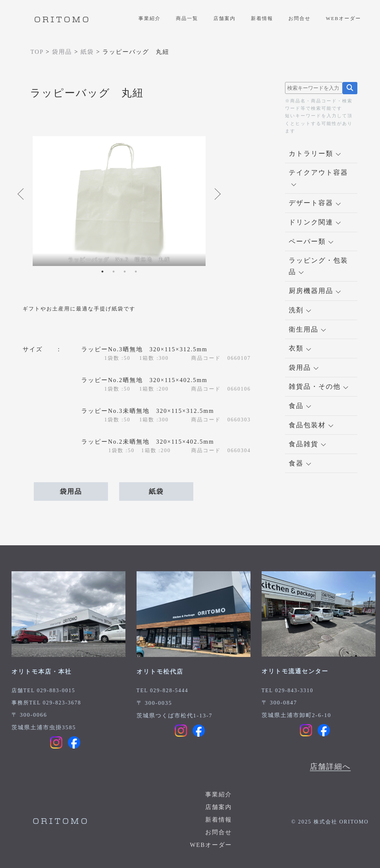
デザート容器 (315, 203)
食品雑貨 (307, 444)
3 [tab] (125, 272)
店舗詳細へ (330, 766)
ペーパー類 (311, 241)
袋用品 (71, 491)
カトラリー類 (315, 154)
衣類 (300, 348)
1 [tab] (102, 272)
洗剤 (300, 310)
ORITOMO (62, 20)
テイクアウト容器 (318, 177)
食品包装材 (311, 425)
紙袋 (156, 491)
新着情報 (262, 18)
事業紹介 (150, 18)
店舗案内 (225, 18)
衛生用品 (307, 329)
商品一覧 (187, 18)
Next (217, 194)
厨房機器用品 (315, 291)
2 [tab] (114, 272)
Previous (22, 194)
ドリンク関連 (315, 222)
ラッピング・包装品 (318, 266)
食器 (300, 463)
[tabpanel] (119, 201)
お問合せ (299, 18)
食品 (300, 406)
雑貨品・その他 (318, 387)
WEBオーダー (343, 18)
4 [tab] (136, 272)
